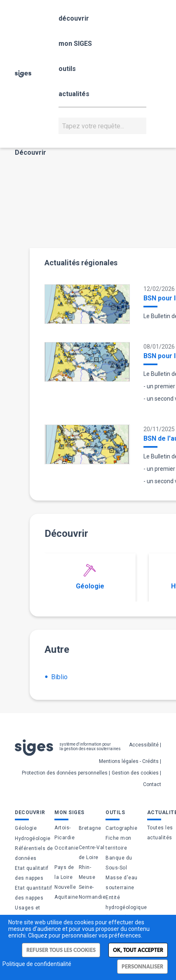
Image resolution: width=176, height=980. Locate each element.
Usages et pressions (28, 913)
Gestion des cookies (135, 773)
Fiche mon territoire (119, 843)
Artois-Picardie (65, 833)
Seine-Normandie (92, 892)
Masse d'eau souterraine (122, 883)
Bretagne (90, 828)
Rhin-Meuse (87, 872)
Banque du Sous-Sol (119, 863)
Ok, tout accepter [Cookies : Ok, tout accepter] (138, 950)
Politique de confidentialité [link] (37, 964)
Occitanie (67, 848)
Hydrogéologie (33, 838)
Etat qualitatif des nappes (32, 873)
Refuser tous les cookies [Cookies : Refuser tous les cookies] (61, 950)
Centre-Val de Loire (92, 852)
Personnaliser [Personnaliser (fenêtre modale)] (142, 967)
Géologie (90, 577)
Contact (152, 784)
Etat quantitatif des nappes (33, 893)
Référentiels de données (34, 853)
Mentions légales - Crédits (129, 761)
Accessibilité (144, 745)
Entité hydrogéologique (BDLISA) (126, 907)
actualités (74, 94)
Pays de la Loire (64, 872)
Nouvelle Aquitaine (66, 892)
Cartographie (121, 828)
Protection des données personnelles (65, 773)
